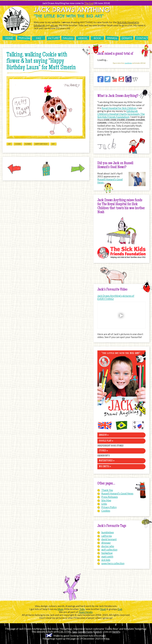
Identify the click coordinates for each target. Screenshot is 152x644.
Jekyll (98, 632)
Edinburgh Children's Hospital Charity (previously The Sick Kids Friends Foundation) (121, 114)
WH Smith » (105, 467)
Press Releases (110, 497)
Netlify (116, 632)
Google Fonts (85, 632)
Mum (60, 609)
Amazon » (104, 435)
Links (104, 504)
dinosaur (106, 543)
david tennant (109, 539)
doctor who (108, 546)
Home (9, 38)
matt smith (107, 556)
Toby (82, 609)
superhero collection (113, 563)
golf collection (109, 549)
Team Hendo (86, 612)
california (107, 536)
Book (97, 38)
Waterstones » (107, 461)
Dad (120, 609)
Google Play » (106, 441)
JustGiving (128, 63)
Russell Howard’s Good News (117, 493)
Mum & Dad (25, 38)
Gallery (68, 38)
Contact (142, 38)
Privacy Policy (109, 507)
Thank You (107, 490)
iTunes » (103, 451)
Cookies (106, 511)
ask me (54, 25)
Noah (103, 609)
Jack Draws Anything (72, 10)
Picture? (54, 38)
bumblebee (108, 532)
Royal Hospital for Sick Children (119, 108)
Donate (127, 38)
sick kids (106, 560)
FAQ (38, 38)
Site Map (106, 500)
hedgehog (107, 553)
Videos (83, 38)
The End (89, 3)
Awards (112, 38)
